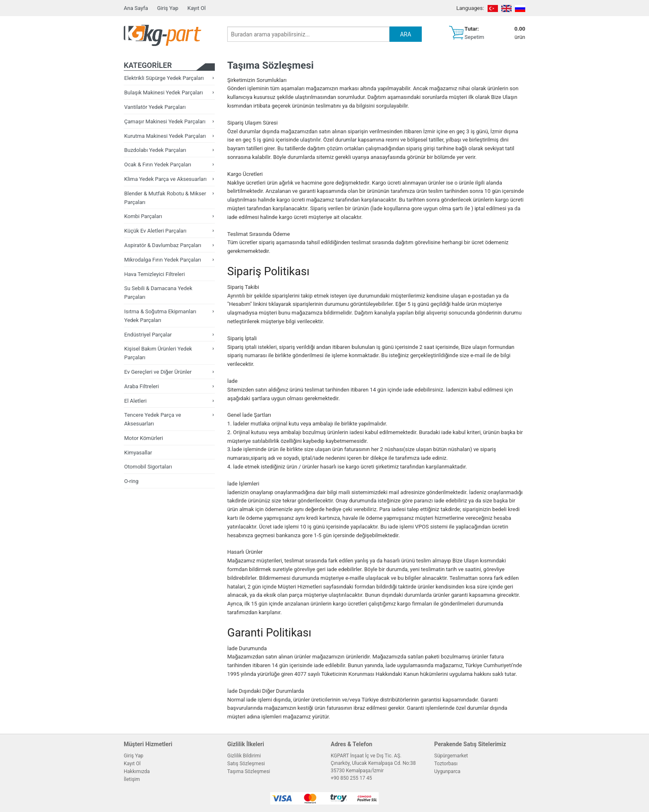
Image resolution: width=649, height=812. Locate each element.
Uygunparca (447, 771)
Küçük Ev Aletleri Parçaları (155, 231)
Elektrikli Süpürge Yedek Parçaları (164, 78)
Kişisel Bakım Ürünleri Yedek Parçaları (158, 353)
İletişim (132, 779)
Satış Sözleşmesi (246, 764)
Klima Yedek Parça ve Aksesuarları (165, 179)
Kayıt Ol (197, 8)
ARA (405, 34)
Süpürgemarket (451, 756)
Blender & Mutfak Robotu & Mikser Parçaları (165, 198)
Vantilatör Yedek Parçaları (155, 107)
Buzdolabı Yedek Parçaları (155, 150)
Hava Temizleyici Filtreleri (155, 274)
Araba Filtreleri (142, 386)
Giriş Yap (167, 8)
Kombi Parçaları (143, 216)
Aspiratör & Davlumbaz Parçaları (163, 245)
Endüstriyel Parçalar (148, 335)
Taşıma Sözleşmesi (249, 771)
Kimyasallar (138, 453)
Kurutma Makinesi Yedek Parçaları (165, 136)
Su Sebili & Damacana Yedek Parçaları (158, 293)
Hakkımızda (137, 771)
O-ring (131, 481)
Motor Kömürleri (144, 438)
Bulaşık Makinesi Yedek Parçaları (163, 92)
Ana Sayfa (136, 8)
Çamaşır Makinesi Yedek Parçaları (165, 121)
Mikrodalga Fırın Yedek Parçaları (163, 260)
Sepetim (474, 37)
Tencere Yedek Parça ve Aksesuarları (153, 419)
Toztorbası (446, 764)
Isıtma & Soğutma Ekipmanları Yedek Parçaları (160, 316)
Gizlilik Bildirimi (244, 756)
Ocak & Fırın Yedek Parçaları (158, 165)
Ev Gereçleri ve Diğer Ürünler (158, 372)
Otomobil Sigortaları (148, 467)
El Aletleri (135, 401)
